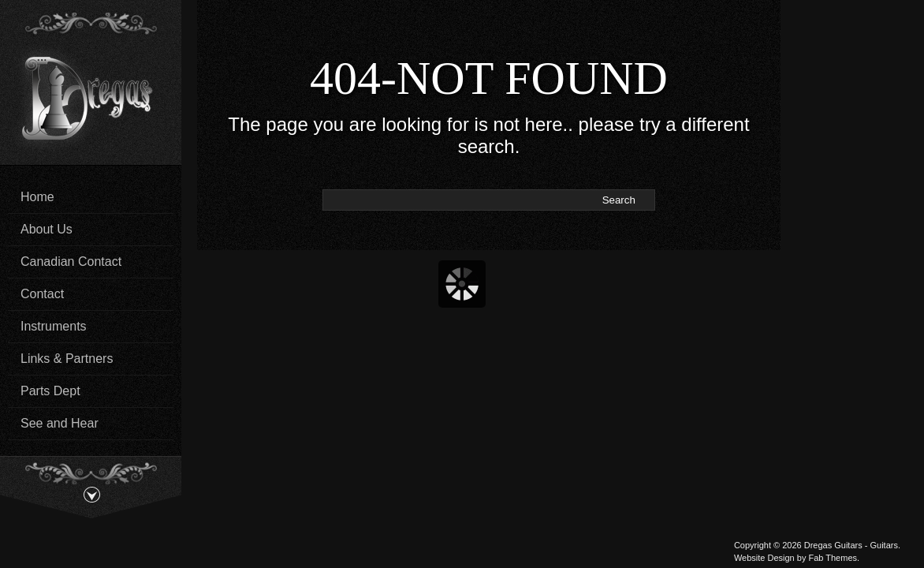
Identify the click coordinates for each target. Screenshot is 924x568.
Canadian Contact (71, 262)
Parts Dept (50, 391)
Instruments (54, 326)
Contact (42, 294)
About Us (47, 229)
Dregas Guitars (833, 545)
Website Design (764, 558)
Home (37, 197)
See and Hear (60, 423)
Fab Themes (833, 558)
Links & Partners (67, 359)
